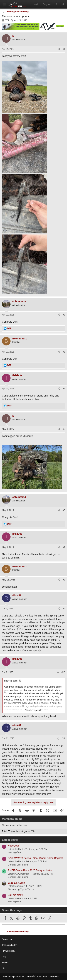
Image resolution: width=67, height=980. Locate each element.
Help (4, 957)
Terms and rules (9, 945)
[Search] (63, 4)
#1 (64, 49)
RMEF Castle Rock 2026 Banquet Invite (30, 870)
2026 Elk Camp (16, 883)
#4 (64, 389)
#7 (64, 547)
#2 (64, 315)
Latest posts (10, 840)
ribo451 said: (11, 681)
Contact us (7, 939)
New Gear (13, 846)
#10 (63, 672)
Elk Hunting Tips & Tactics (21, 889)
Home (5, 963)
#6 (64, 510)
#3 (64, 352)
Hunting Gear (15, 852)
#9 (64, 609)
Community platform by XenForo (31, 977)
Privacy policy (8, 951)
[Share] (59, 49)
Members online (12, 819)
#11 (63, 738)
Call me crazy (15, 895)
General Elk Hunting (18, 865)
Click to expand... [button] (34, 710)
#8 (64, 580)
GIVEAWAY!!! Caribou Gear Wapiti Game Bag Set (35, 858)
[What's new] (57, 4)
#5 (64, 429)
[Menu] (4, 4)
